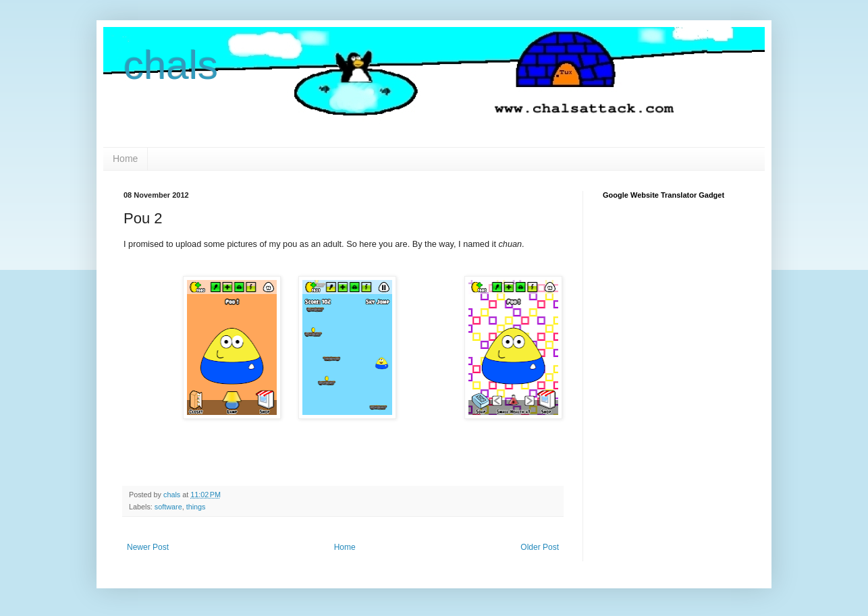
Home (125, 159)
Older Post (540, 547)
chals (171, 65)
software (168, 507)
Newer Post (148, 547)
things (196, 507)
